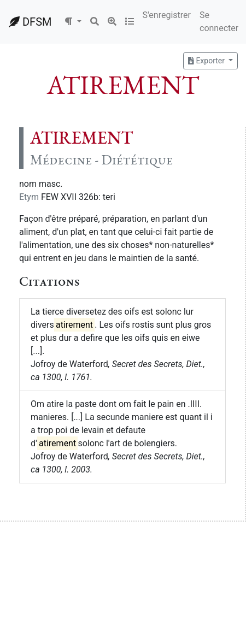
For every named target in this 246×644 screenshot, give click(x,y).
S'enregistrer (167, 15)
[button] (73, 22)
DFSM (30, 22)
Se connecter (219, 22)
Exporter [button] (207, 61)
